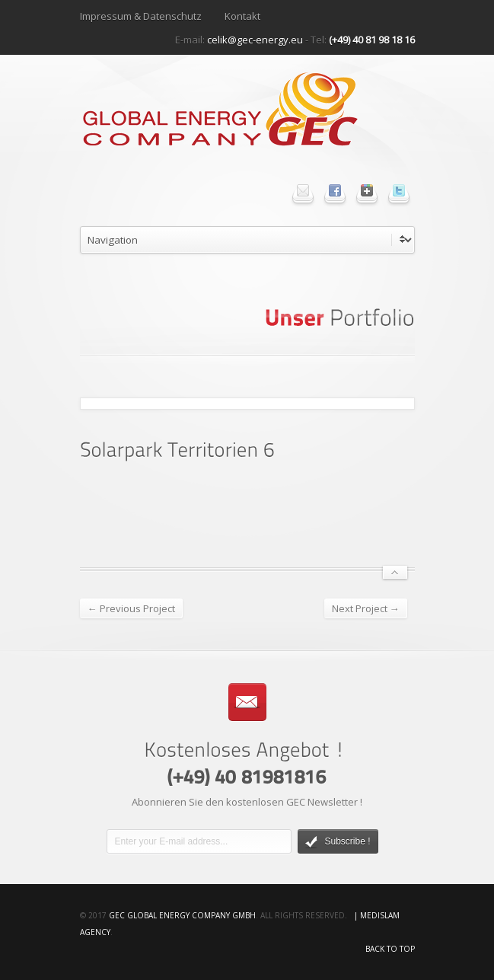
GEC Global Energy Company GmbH (182, 915)
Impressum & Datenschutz (141, 16)
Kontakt (242, 16)
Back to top (390, 949)
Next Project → (366, 608)
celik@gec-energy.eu (255, 40)
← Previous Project (131, 608)
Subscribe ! (338, 842)
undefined (247, 240)
